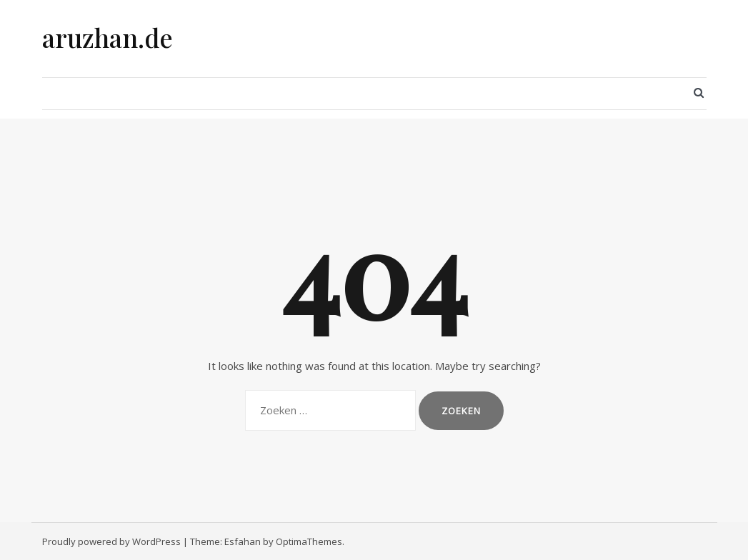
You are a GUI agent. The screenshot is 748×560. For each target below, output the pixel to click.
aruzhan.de (108, 37)
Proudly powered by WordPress (111, 541)
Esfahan (243, 541)
